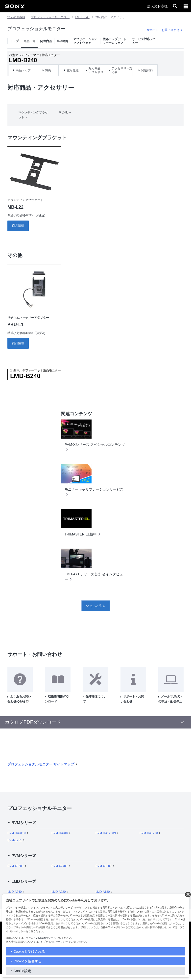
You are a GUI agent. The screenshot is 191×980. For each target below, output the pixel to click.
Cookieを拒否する (27, 961)
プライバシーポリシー (55, 942)
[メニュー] (186, 6)
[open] (175, 6)
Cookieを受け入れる (29, 952)
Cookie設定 (22, 971)
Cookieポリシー (44, 938)
